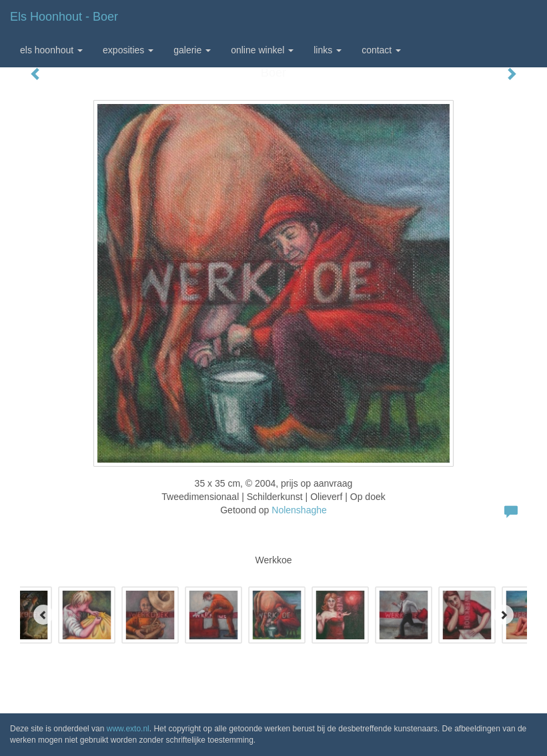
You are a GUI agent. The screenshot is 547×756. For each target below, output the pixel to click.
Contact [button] (381, 50)
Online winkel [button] (262, 50)
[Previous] (43, 615)
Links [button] (328, 50)
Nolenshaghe (299, 510)
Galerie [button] (192, 50)
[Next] (504, 615)
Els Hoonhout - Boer (64, 17)
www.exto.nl (128, 729)
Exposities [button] (128, 50)
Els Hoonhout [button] (51, 50)
